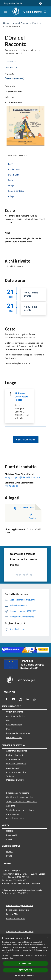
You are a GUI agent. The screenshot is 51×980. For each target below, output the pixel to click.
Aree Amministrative (16, 716)
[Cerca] (45, 12)
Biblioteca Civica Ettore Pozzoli (21, 397)
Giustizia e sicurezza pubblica (20, 797)
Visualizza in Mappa (26, 440)
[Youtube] (14, 699)
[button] (26, 976)
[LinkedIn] (28, 699)
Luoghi (9, 851)
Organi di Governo (15, 712)
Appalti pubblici (13, 768)
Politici (9, 729)
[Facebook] (7, 699)
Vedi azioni (12, 67)
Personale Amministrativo (18, 733)
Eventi (35, 23)
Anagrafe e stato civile (17, 751)
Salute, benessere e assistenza (20, 810)
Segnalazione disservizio (17, 910)
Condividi (11, 62)
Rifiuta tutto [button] (26, 970)
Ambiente (11, 806)
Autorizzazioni (13, 814)
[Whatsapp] (35, 699)
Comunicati (11, 835)
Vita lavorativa (13, 759)
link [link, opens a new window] (11, 958)
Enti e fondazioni (14, 725)
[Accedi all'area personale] (40, 3)
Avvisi (9, 839)
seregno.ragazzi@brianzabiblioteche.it (22, 477)
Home (6, 23)
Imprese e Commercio (16, 764)
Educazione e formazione (18, 793)
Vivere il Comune (21, 23)
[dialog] (26, 957)
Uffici (9, 720)
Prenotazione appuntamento (19, 905)
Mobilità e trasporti (15, 780)
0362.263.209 (11, 486)
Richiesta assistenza (16, 918)
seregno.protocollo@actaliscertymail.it (25, 890)
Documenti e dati (14, 738)
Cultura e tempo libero (17, 755)
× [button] (48, 937)
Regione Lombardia (13, 3)
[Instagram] (21, 699)
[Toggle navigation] (5, 12)
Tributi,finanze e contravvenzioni (21, 801)
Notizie (10, 831)
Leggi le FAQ (12, 914)
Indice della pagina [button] (17, 155)
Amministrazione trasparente (20, 931)
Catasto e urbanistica (16, 772)
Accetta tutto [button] (25, 964)
